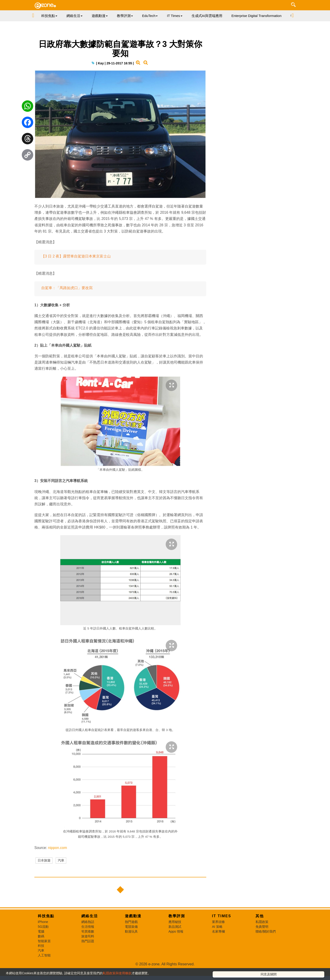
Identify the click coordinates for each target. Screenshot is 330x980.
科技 (41, 963)
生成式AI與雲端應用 (207, 16)
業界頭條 (218, 939)
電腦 (41, 949)
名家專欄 (218, 949)
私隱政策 (262, 939)
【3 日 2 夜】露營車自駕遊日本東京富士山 (76, 266)
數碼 (41, 954)
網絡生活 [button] (74, 16)
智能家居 (44, 959)
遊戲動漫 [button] (100, 16)
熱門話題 (88, 959)
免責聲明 (262, 944)
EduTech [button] (150, 16)
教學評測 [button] (125, 16)
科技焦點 (46, 934)
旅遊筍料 (88, 954)
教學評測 (177, 934)
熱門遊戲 (131, 939)
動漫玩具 (131, 949)
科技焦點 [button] (49, 16)
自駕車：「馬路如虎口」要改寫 (67, 298)
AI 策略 (217, 944)
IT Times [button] (175, 16)
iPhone (43, 939)
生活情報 (88, 944)
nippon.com (58, 858)
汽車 (61, 873)
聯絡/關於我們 (266, 949)
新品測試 (175, 944)
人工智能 (44, 973)
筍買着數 (88, 949)
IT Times (222, 934)
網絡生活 (90, 934)
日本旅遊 (44, 873)
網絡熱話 (88, 939)
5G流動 (43, 944)
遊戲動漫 (133, 934)
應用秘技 (175, 939)
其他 (260, 934)
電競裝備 (131, 944)
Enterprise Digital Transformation (256, 16)
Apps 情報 (176, 949)
